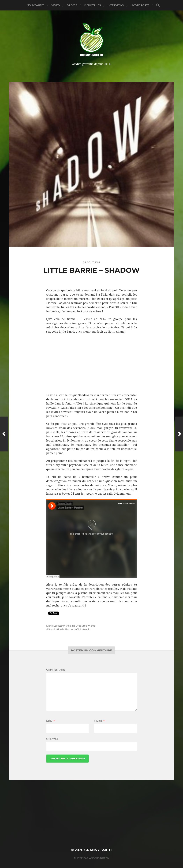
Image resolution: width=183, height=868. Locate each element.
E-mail (99, 721)
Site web (52, 739)
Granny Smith (98, 850)
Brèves (72, 5)
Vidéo (56, 5)
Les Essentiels (62, 626)
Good (51, 629)
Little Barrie (66, 629)
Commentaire (56, 670)
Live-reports (140, 5)
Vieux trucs (93, 5)
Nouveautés (36, 5)
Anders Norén (99, 858)
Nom (50, 721)
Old (79, 629)
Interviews (116, 5)
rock (87, 629)
